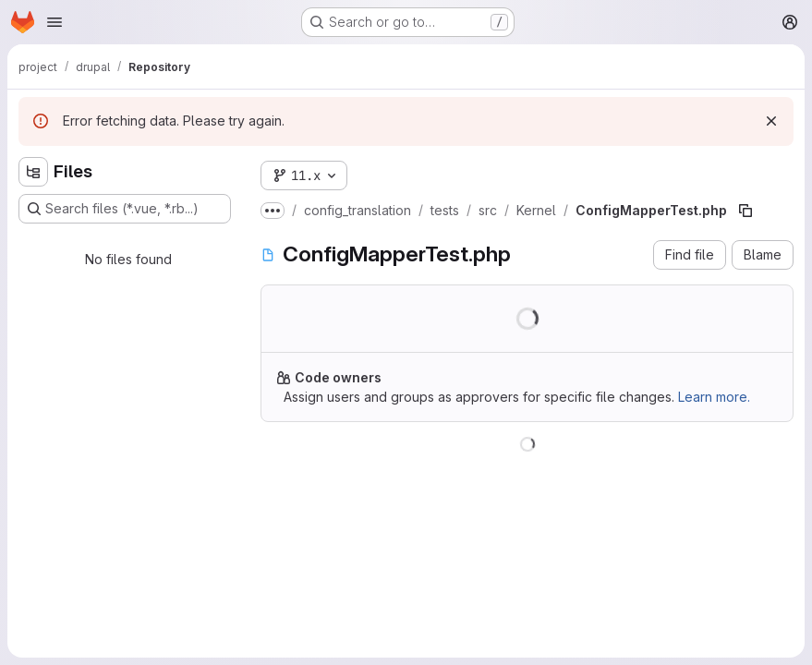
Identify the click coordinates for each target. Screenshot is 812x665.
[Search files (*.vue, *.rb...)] (125, 209)
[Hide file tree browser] (33, 172)
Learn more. (714, 397)
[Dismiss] (771, 121)
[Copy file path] (745, 211)
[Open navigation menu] (55, 22)
